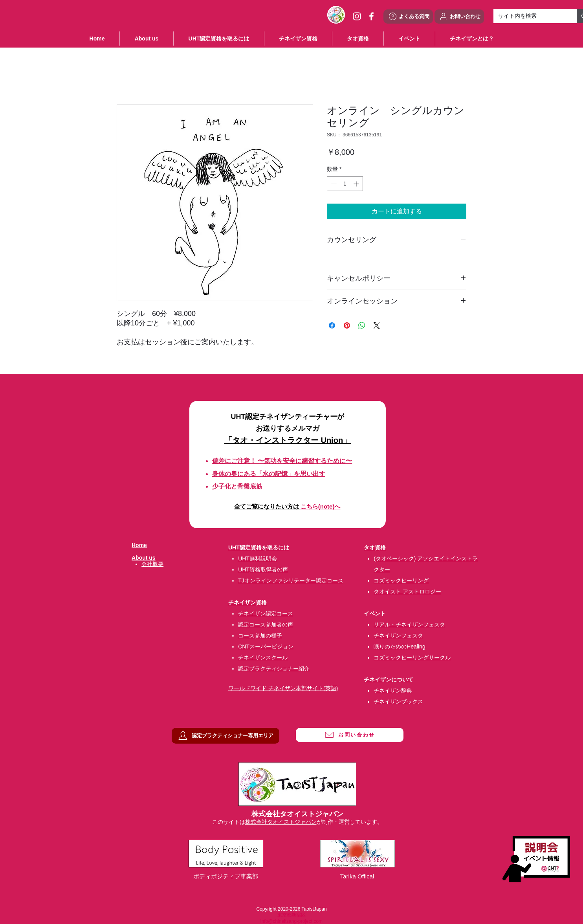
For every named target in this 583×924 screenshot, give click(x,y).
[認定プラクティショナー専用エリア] (225, 736)
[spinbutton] (345, 184)
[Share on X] (377, 325)
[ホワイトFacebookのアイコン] (371, 16)
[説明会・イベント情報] (536, 859)
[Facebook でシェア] (332, 325)
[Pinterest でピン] (347, 325)
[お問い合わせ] (459, 17)
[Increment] (357, 184)
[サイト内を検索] (529, 16)
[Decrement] (333, 184)
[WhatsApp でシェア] (362, 325)
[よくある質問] (408, 17)
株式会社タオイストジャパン (281, 822)
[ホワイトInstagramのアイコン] (357, 16)
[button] (409, 39)
